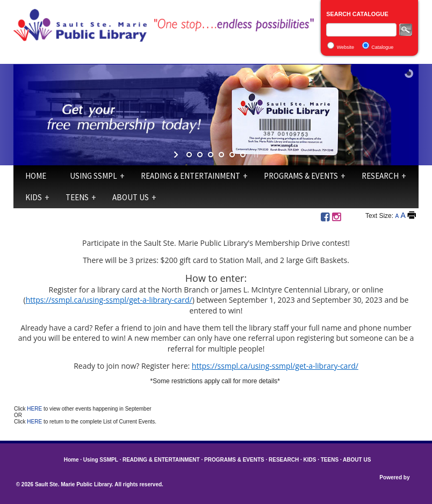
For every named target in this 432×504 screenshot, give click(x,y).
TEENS (77, 197)
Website (345, 47)
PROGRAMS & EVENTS (301, 176)
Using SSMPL (93, 176)
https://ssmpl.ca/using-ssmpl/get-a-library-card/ (109, 300)
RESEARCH (380, 176)
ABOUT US (131, 197)
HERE (35, 409)
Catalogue (382, 47)
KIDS (34, 197)
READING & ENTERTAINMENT (190, 176)
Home (36, 176)
